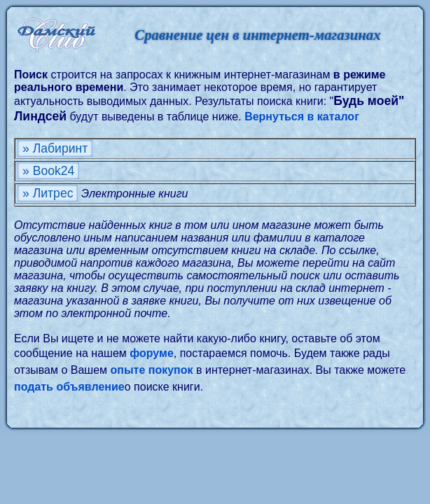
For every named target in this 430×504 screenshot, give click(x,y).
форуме (152, 353)
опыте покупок (151, 370)
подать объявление (69, 387)
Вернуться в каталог (302, 117)
